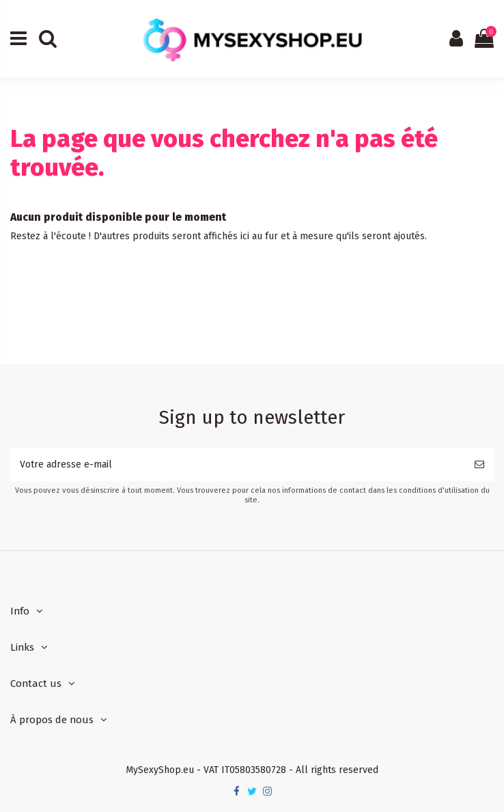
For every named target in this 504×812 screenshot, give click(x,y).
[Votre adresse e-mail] (238, 464)
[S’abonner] (479, 464)
